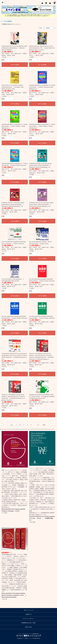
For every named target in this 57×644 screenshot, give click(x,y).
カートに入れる (15, 65)
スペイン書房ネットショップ (29, 636)
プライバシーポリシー (28, 619)
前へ (12, 425)
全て (2, 21)
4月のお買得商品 (8, 21)
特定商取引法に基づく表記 (28, 623)
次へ (38, 425)
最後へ (44, 425)
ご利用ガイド (28, 614)
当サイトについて (28, 610)
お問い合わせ (28, 627)
